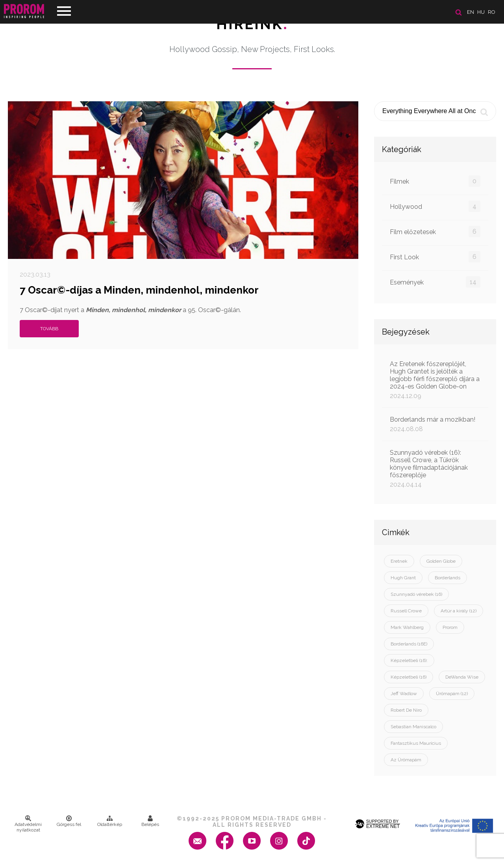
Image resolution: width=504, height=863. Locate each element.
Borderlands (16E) (409, 644)
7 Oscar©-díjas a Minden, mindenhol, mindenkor (139, 290)
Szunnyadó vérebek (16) (416, 594)
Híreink (252, 24)
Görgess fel (69, 821)
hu (481, 12)
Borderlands (447, 578)
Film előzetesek (435, 232)
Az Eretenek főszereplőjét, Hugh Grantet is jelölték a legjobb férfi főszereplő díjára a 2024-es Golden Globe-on (435, 380)
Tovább (49, 329)
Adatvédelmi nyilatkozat (28, 824)
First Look (435, 257)
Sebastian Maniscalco (413, 727)
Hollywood (435, 206)
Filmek (435, 181)
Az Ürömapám (406, 760)
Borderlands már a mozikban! (435, 424)
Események (435, 282)
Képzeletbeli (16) (409, 677)
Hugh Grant (403, 578)
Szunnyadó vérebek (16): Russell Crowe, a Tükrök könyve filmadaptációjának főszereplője (435, 469)
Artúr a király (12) (459, 611)
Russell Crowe (406, 611)
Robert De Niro (406, 710)
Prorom (450, 627)
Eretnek (399, 561)
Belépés (150, 821)
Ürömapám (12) (452, 694)
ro (492, 12)
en (471, 12)
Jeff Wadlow (404, 694)
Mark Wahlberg (407, 627)
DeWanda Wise (462, 677)
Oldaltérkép (110, 821)
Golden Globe (441, 561)
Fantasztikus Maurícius (416, 743)
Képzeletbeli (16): (409, 660)
